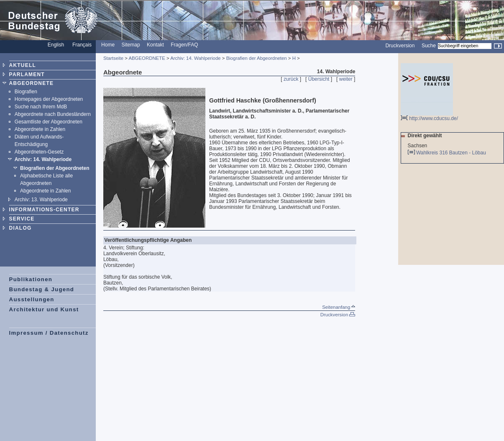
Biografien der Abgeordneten (55, 168)
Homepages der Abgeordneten (49, 99)
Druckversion (400, 46)
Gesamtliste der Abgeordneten (49, 122)
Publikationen (31, 279)
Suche (429, 46)
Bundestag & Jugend (42, 289)
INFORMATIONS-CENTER (44, 210)
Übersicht (319, 79)
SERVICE (22, 219)
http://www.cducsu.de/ (429, 116)
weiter (346, 79)
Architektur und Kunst (44, 309)
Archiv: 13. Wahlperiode (41, 200)
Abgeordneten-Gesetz (39, 152)
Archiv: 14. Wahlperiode (43, 159)
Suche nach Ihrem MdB (41, 107)
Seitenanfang (339, 307)
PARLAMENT (27, 74)
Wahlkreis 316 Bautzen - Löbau (452, 153)
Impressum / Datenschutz (49, 333)
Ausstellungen (32, 299)
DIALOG (20, 228)
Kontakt (155, 45)
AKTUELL (23, 65)
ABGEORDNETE (32, 83)
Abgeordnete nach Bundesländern (53, 114)
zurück (291, 79)
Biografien (26, 92)
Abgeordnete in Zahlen (40, 129)
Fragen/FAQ (184, 45)
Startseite (113, 58)
